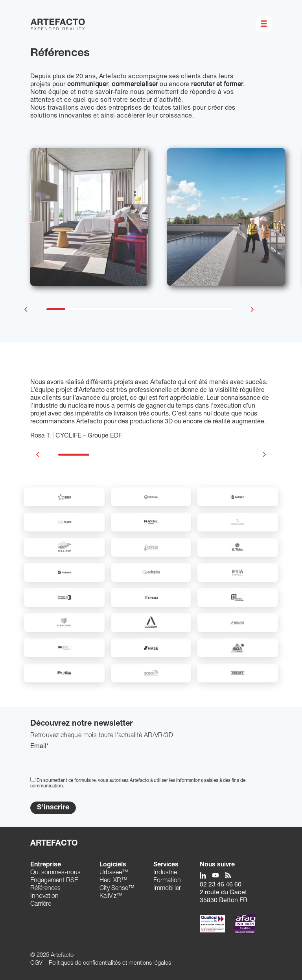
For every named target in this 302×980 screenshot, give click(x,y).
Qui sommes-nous (55, 873)
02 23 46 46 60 (221, 885)
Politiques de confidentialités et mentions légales (110, 963)
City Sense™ (117, 889)
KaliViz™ (111, 897)
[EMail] (154, 758)
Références (45, 889)
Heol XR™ (113, 881)
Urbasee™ (114, 873)
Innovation (44, 897)
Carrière (41, 905)
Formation (167, 881)
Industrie (165, 873)
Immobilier (167, 889)
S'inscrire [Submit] (53, 808)
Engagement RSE (54, 881)
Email (40, 747)
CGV (36, 963)
